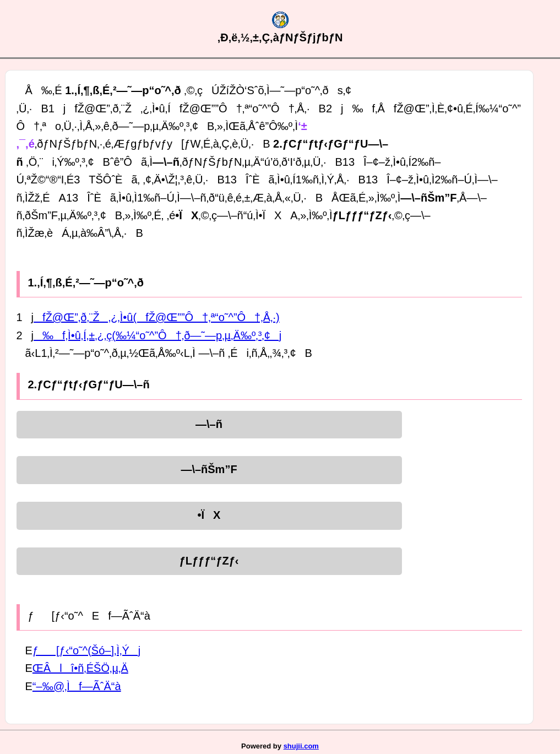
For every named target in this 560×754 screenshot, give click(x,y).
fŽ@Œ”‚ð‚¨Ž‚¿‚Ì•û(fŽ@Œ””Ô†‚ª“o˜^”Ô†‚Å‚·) (157, 317)
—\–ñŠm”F (209, 469)
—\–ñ (209, 424)
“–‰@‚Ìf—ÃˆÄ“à (77, 686)
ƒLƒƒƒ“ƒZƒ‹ (209, 561)
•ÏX (209, 515)
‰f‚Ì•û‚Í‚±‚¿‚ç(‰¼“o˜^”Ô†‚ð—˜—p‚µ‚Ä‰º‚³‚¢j (157, 335)
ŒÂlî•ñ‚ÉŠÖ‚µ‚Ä (80, 668)
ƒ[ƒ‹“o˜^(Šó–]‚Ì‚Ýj (86, 650)
